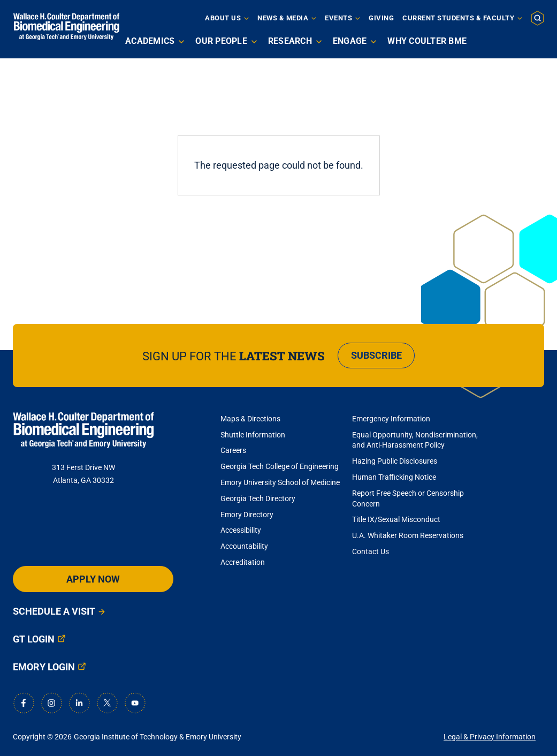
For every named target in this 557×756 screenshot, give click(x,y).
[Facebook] (24, 703)
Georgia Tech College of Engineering (280, 466)
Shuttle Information (253, 435)
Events (338, 18)
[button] (537, 18)
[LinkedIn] (79, 703)
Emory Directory (247, 515)
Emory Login (44, 667)
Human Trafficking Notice (394, 477)
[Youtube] (135, 703)
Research (290, 41)
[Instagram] (51, 703)
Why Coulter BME (427, 41)
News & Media (283, 18)
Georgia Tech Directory (258, 498)
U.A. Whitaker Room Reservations (408, 535)
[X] (107, 703)
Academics (150, 41)
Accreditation (243, 562)
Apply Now (93, 579)
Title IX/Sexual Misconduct (396, 519)
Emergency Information (391, 419)
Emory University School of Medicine (281, 482)
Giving (381, 18)
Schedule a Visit (54, 611)
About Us (223, 18)
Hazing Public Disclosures (395, 461)
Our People (221, 41)
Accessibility (241, 530)
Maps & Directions (250, 419)
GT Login (34, 639)
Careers (233, 450)
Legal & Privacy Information (490, 737)
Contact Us (371, 551)
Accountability (244, 546)
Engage (350, 41)
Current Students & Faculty (458, 18)
